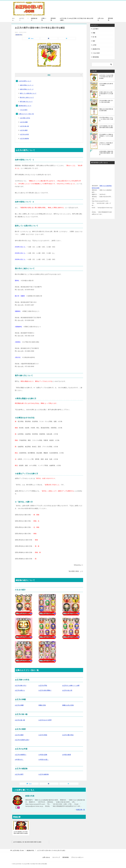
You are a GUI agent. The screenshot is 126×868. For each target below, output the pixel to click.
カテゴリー (22, 19)
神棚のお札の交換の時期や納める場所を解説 (106, 110)
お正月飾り (96, 29)
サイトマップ (56, 857)
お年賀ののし (19, 760)
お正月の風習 (24, 130)
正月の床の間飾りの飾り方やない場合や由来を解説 (106, 101)
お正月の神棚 (24, 122)
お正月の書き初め (68, 735)
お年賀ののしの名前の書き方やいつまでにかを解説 (106, 144)
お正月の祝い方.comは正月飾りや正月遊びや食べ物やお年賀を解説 (76, 19)
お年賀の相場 (66, 755)
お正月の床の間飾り (45, 690)
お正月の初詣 (43, 735)
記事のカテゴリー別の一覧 (26, 114)
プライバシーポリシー (77, 857)
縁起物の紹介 (34, 19)
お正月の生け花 (67, 690)
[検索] (102, 64)
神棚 (94, 33)
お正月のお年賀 (24, 134)
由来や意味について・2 (27, 89)
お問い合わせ (101, 19)
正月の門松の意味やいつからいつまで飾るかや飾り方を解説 (106, 119)
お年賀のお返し (44, 760)
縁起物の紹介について (25, 106)
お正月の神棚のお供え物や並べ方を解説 (106, 84)
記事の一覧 (44, 19)
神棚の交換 (42, 705)
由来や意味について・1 (27, 85)
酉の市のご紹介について (27, 97)
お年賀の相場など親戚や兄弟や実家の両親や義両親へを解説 (106, 153)
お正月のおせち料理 (45, 720)
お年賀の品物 (43, 755)
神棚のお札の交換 (68, 705)
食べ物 (94, 37)
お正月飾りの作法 (25, 118)
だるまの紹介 (24, 110)
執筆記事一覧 (81, 810)
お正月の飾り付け (21, 685)
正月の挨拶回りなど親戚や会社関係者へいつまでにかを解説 (106, 136)
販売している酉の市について (28, 93)
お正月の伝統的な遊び (22, 740)
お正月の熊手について (25, 81)
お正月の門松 (43, 685)
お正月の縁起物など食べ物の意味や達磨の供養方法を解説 (21, 833)
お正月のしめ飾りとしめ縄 (71, 685)
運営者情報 (53, 19)
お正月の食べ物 (24, 126)
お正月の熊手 (19, 774)
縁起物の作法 (19, 35)
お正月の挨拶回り (21, 755)
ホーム (13, 19)
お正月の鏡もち (20, 690)
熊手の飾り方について (26, 102)
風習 (94, 41)
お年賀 (94, 45)
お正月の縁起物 (24, 138)
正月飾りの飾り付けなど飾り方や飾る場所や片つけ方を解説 (106, 94)
